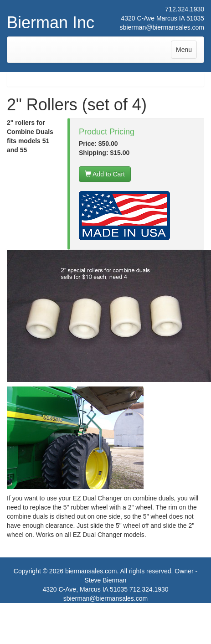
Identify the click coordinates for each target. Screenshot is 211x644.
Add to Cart (105, 174)
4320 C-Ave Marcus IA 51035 (162, 18)
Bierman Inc (51, 23)
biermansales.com (91, 571)
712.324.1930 (185, 9)
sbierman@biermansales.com (162, 27)
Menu (186, 52)
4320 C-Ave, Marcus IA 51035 (85, 589)
